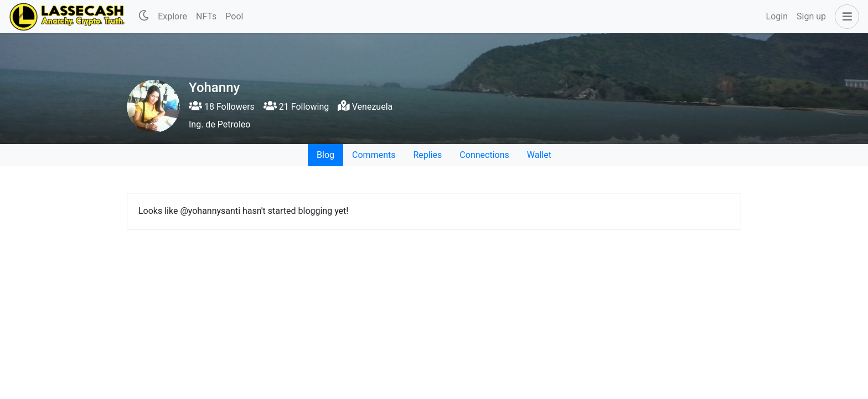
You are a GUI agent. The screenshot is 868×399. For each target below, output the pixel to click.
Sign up (811, 16)
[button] (845, 17)
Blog (325, 155)
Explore (172, 16)
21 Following (296, 107)
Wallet (539, 155)
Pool (234, 16)
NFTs (206, 16)
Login (777, 16)
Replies (427, 155)
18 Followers (222, 107)
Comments (374, 155)
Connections (484, 155)
